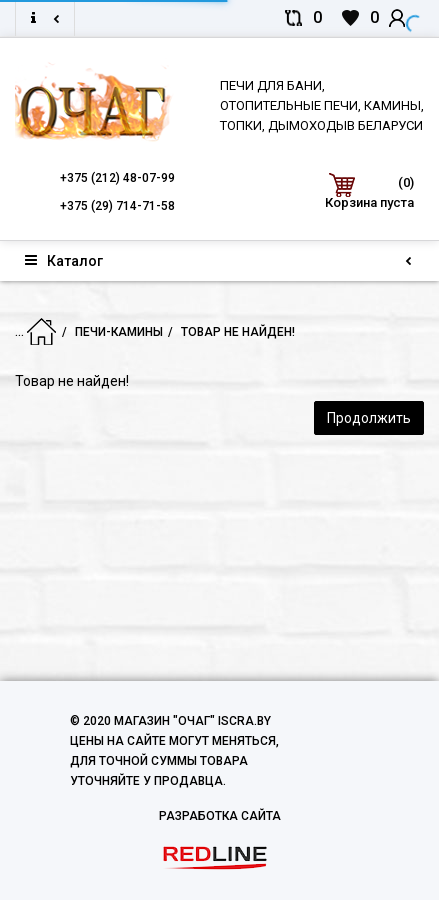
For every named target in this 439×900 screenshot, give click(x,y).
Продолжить (369, 418)
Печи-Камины (107, 332)
